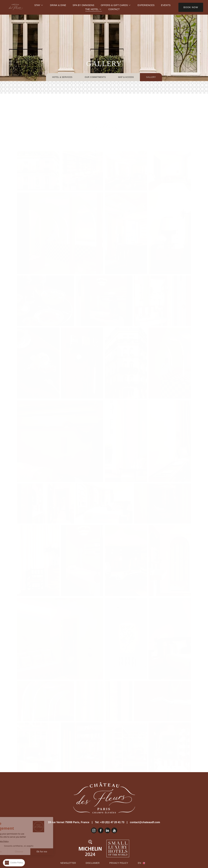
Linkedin (107, 830)
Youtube (114, 830)
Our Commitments (95, 77)
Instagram (94, 830)
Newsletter (68, 863)
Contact (114, 9)
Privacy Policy (119, 863)
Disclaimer (93, 863)
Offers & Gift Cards (114, 5)
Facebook (101, 830)
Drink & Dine (58, 5)
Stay (37, 5)
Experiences (146, 5)
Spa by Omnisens (83, 5)
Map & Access (126, 77)
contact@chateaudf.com (145, 822)
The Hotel (92, 9)
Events (166, 5)
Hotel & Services (62, 77)
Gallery (151, 77)
